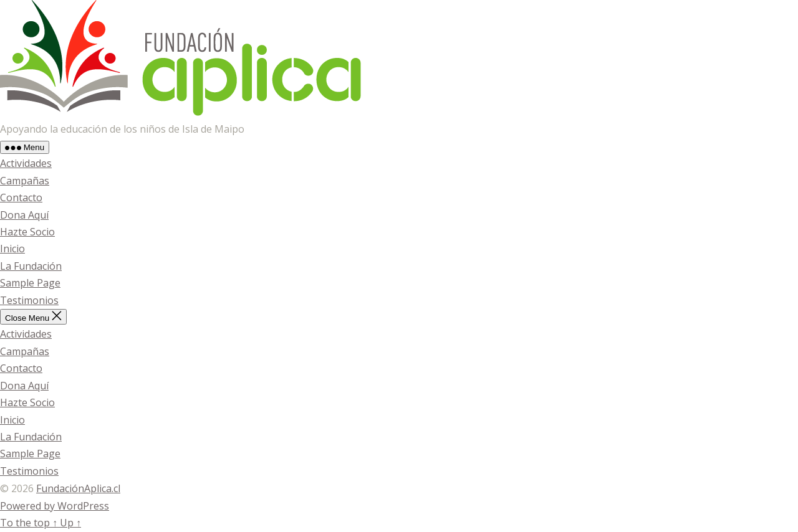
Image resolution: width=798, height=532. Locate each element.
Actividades (26, 163)
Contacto (21, 197)
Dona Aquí (24, 215)
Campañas (25, 181)
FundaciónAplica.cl (78, 488)
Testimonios (29, 300)
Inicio (12, 249)
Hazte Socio (27, 232)
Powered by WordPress (55, 506)
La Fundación (31, 266)
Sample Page (30, 283)
